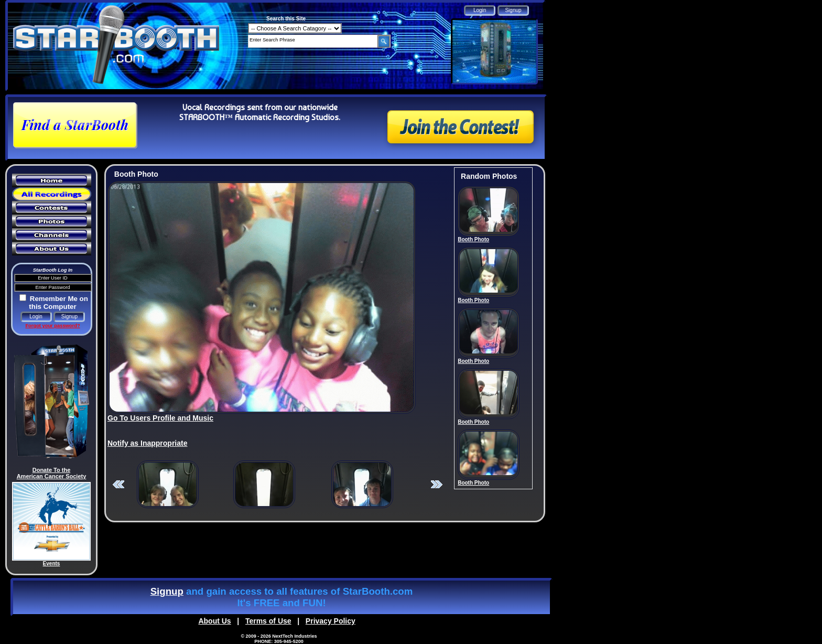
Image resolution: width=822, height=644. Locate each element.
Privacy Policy (331, 621)
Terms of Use (268, 621)
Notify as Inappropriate (147, 443)
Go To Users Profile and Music (160, 418)
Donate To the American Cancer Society (52, 473)
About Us (214, 621)
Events (52, 563)
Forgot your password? (52, 326)
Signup (167, 591)
